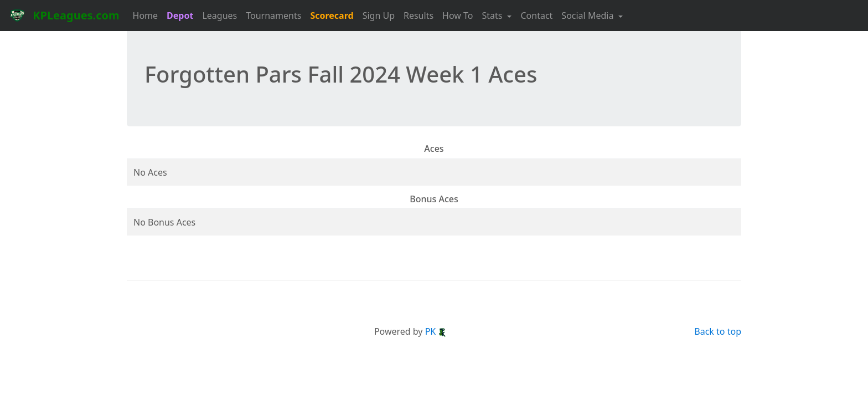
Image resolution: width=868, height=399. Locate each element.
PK (436, 331)
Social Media (588, 16)
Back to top (718, 331)
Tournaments (273, 16)
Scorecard (332, 16)
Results (418, 16)
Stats (494, 16)
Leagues (219, 16)
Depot (180, 16)
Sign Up (379, 16)
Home (146, 16)
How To (458, 16)
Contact (536, 16)
